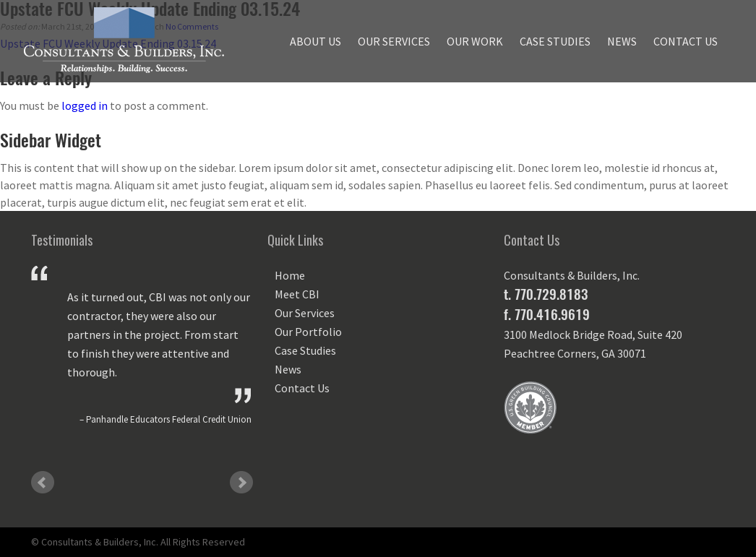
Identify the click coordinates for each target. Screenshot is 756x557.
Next (241, 483)
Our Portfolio (308, 332)
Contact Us (686, 41)
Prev (43, 483)
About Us (315, 41)
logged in (85, 105)
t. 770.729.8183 (546, 294)
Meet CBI (297, 294)
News (622, 41)
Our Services (394, 41)
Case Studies (555, 41)
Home (290, 275)
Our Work (475, 41)
